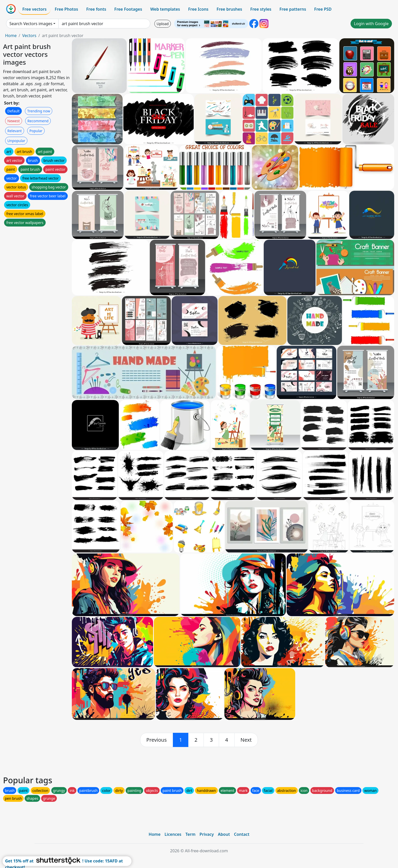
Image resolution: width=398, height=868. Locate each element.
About (224, 834)
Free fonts (96, 9)
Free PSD (323, 9)
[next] (246, 740)
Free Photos (66, 9)
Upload (163, 24)
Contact (242, 834)
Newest (14, 121)
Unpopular (16, 141)
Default (13, 111)
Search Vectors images (31, 24)
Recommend (38, 121)
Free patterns (293, 9)
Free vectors (34, 9)
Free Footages (128, 9)
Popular (36, 131)
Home (11, 36)
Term (190, 834)
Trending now (39, 111)
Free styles (261, 9)
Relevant (15, 131)
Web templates (165, 9)
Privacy (207, 834)
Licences (173, 834)
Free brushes (229, 9)
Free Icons (198, 9)
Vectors (29, 36)
